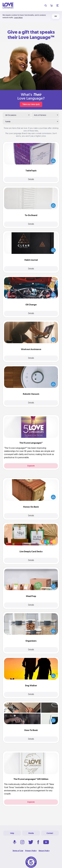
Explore (31, 466)
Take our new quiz (31, 104)
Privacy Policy (31, 851)
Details (31, 179)
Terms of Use (18, 851)
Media (31, 833)
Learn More (18, 18)
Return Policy (44, 851)
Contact (50, 833)
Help (12, 833)
